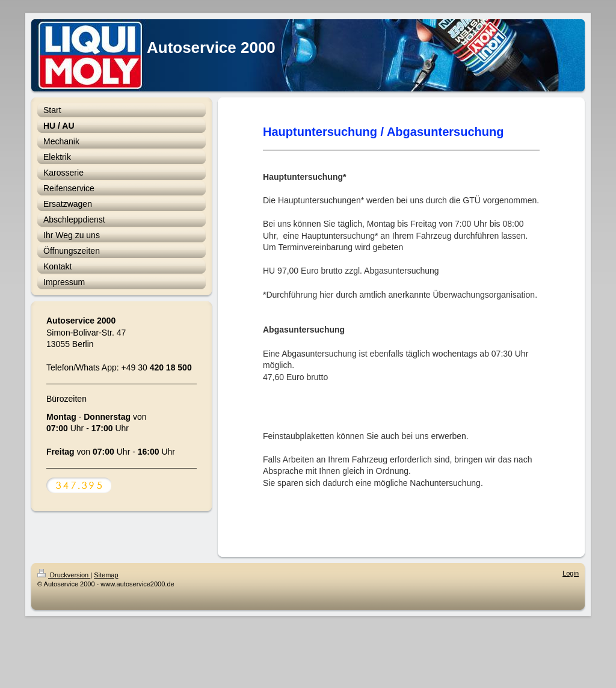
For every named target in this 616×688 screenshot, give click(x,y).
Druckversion (64, 575)
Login (571, 573)
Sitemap (106, 575)
